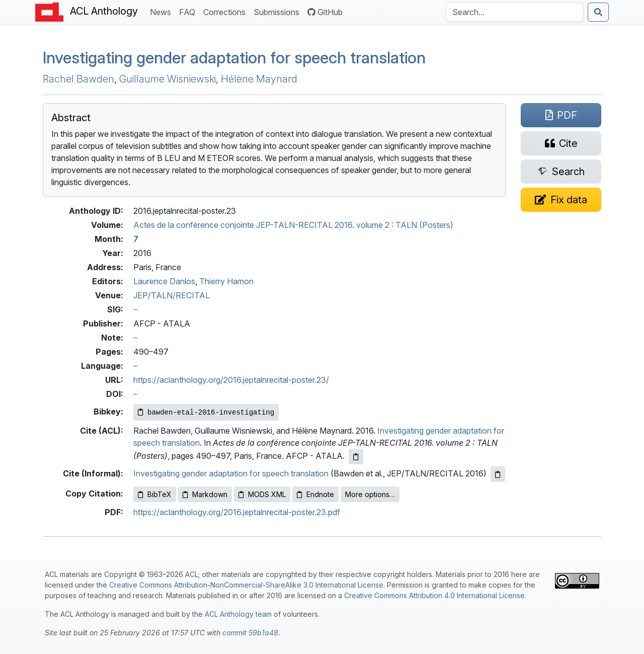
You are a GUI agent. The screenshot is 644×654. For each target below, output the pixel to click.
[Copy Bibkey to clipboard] (206, 412)
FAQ (189, 11)
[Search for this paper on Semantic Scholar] (561, 172)
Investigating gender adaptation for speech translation (234, 58)
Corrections (226, 11)
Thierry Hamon (226, 281)
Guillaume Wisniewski (168, 79)
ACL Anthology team (238, 614)
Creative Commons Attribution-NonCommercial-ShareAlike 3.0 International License (246, 585)
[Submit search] (598, 12)
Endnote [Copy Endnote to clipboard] (315, 494)
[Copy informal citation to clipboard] (498, 474)
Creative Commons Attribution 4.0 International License (434, 595)
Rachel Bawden (78, 79)
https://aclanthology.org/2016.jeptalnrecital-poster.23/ (231, 380)
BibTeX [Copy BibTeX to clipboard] (155, 494)
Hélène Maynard (259, 79)
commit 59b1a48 (250, 633)
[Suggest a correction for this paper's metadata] (561, 200)
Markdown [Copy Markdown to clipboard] (205, 494)
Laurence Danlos (164, 281)
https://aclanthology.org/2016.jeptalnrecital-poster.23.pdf (237, 512)
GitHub (325, 12)
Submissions (278, 11)
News (163, 11)
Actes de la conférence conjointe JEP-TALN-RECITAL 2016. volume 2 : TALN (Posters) (293, 225)
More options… (370, 494)
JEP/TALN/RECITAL (172, 295)
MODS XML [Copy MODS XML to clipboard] (262, 494)
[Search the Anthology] (515, 12)
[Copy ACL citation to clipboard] (356, 457)
